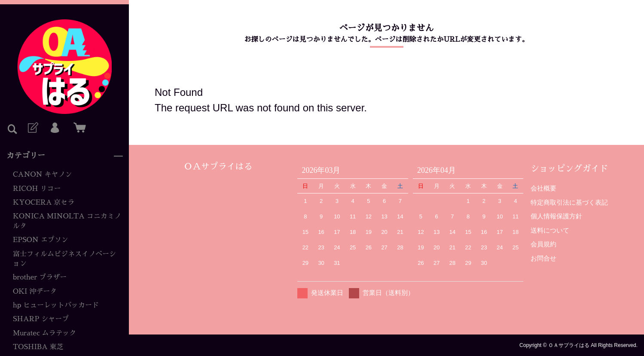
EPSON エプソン (41, 240)
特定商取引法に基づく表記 (569, 202)
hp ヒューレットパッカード (56, 305)
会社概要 (543, 188)
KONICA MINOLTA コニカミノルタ (67, 221)
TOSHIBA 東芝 (38, 347)
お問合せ (543, 258)
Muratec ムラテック (45, 333)
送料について (550, 230)
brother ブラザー (40, 277)
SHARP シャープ (41, 319)
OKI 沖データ (35, 292)
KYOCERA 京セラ (44, 203)
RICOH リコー (37, 189)
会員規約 (543, 244)
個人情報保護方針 (556, 216)
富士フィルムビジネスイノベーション (64, 259)
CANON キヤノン (42, 175)
